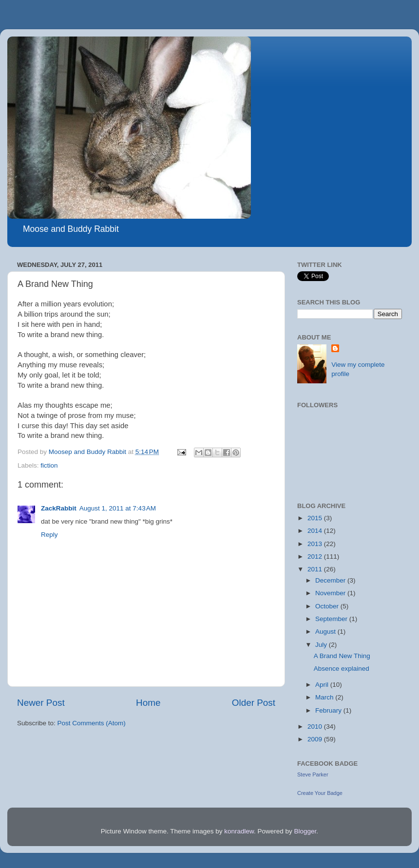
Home (148, 703)
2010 (316, 726)
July (322, 645)
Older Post (254, 703)
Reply (49, 535)
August (326, 632)
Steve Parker (313, 774)
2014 (316, 531)
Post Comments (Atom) (92, 723)
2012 (316, 557)
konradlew (239, 831)
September (332, 619)
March (325, 697)
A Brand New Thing (342, 656)
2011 (316, 569)
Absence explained (342, 669)
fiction (49, 465)
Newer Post (41, 703)
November (331, 593)
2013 (316, 544)
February (329, 710)
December (331, 580)
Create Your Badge (320, 793)
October (328, 606)
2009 (316, 739)
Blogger (305, 831)
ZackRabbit (59, 508)
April (323, 685)
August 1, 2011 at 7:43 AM (118, 508)
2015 (316, 518)
